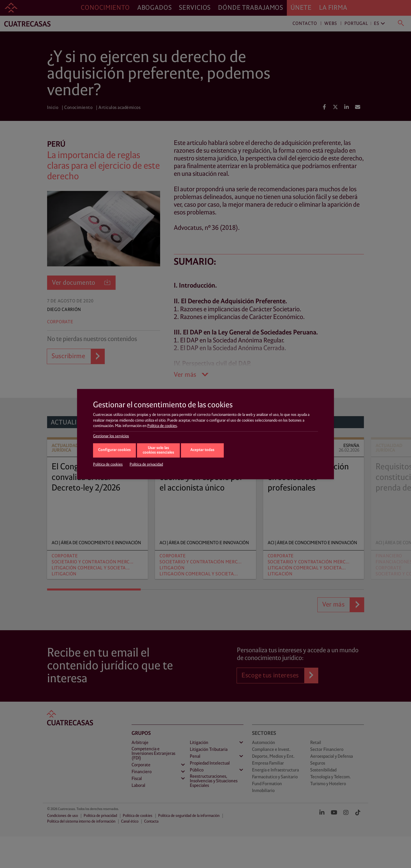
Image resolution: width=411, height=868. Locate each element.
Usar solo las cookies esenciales (158, 450)
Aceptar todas (202, 450)
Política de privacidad (146, 464)
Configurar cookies (114, 450)
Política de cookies (162, 426)
